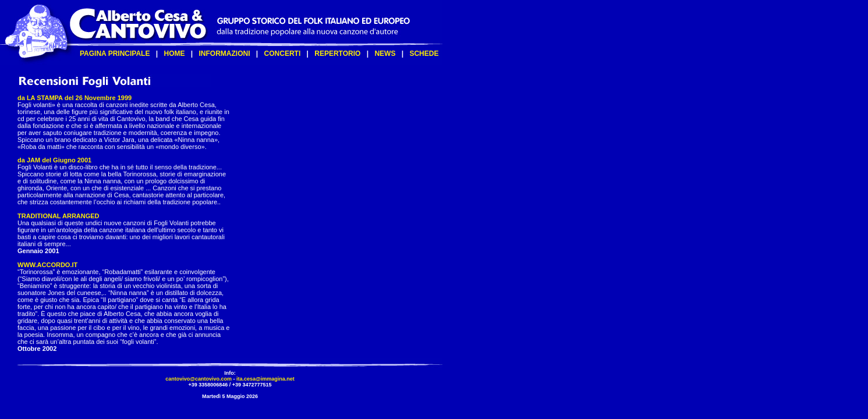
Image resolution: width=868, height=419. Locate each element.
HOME (174, 54)
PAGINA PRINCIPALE (115, 54)
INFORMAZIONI (225, 54)
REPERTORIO (337, 54)
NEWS (385, 54)
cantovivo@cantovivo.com (199, 379)
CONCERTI (283, 54)
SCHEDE (424, 54)
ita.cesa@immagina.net (265, 379)
